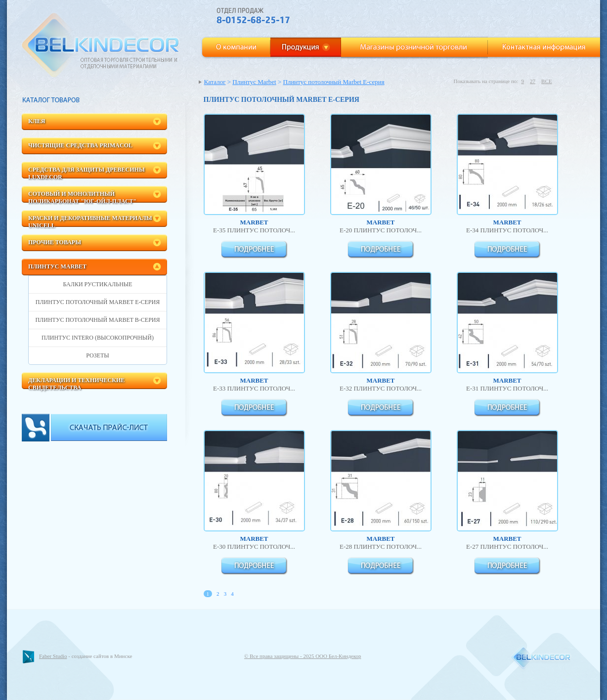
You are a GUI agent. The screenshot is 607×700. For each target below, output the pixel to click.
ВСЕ (546, 81)
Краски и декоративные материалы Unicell (90, 221)
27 (533, 81)
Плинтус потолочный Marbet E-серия (98, 302)
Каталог (215, 82)
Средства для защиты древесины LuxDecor (87, 172)
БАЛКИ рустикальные (97, 284)
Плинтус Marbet (57, 266)
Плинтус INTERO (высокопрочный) (98, 338)
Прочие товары (55, 242)
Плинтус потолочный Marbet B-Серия (97, 320)
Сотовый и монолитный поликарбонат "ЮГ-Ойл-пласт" (82, 197)
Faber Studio (53, 656)
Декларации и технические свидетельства (76, 383)
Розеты (98, 355)
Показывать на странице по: (486, 81)
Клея (37, 121)
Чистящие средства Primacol (80, 145)
